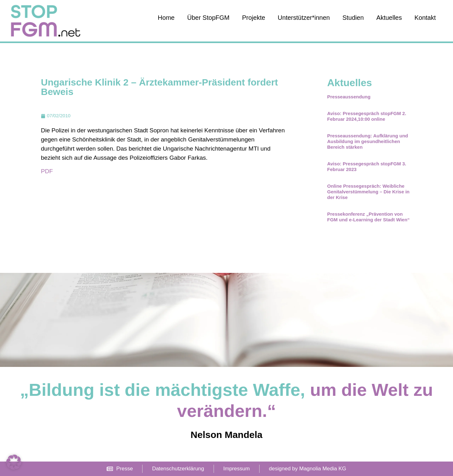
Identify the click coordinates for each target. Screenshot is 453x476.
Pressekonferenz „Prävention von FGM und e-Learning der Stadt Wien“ (368, 217)
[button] (14, 462)
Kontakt (425, 18)
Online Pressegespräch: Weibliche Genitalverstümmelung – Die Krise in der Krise (368, 192)
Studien (353, 18)
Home (166, 18)
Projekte (253, 18)
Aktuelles (389, 18)
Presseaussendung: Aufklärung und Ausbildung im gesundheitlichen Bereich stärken (368, 141)
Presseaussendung (349, 97)
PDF (47, 171)
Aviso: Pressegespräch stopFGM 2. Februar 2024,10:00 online (367, 116)
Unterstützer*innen (304, 18)
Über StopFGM (208, 18)
